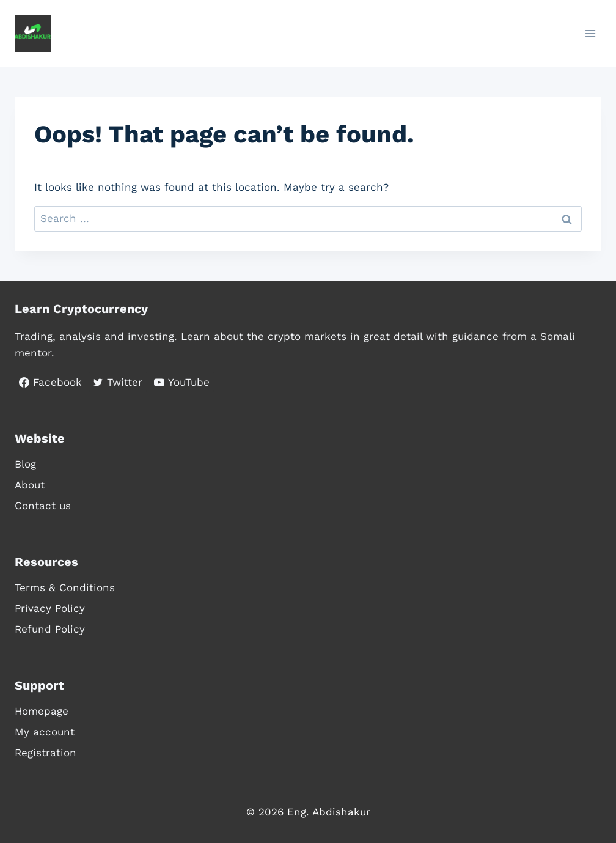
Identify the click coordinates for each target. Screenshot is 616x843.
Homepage (42, 711)
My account (45, 732)
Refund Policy (50, 629)
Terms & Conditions (65, 587)
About (30, 485)
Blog (25, 464)
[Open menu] (590, 33)
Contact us (43, 506)
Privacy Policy (50, 608)
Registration (46, 753)
